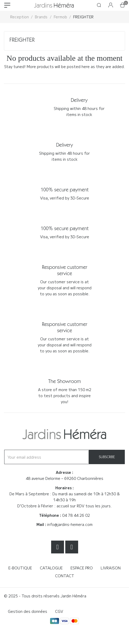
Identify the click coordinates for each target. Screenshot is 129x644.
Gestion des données (28, 611)
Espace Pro (82, 568)
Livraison (111, 568)
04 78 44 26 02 (76, 515)
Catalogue (51, 568)
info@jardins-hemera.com (70, 524)
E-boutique (20, 568)
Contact (65, 576)
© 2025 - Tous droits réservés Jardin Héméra (45, 596)
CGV (59, 611)
